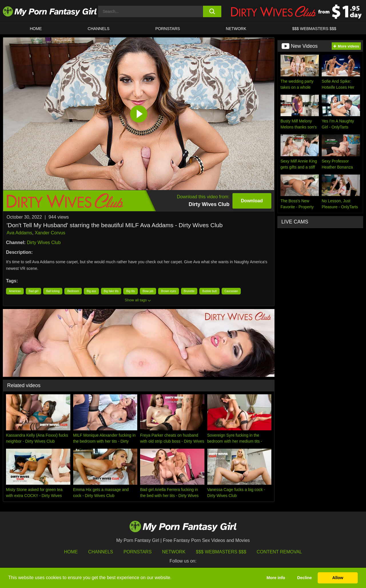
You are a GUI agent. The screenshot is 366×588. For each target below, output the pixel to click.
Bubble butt (209, 291)
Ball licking (53, 291)
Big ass (91, 291)
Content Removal (280, 552)
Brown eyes (168, 291)
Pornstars (168, 29)
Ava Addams (19, 233)
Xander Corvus (50, 233)
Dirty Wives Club (44, 242)
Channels (101, 552)
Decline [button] (304, 578)
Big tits (130, 291)
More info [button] (276, 578)
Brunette (189, 291)
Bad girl (33, 291)
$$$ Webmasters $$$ (221, 552)
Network (236, 29)
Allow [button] (338, 578)
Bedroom (73, 291)
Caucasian (231, 291)
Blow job (148, 291)
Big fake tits (111, 291)
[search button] (212, 11)
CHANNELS (99, 29)
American (15, 291)
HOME (36, 29)
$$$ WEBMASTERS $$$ (314, 29)
